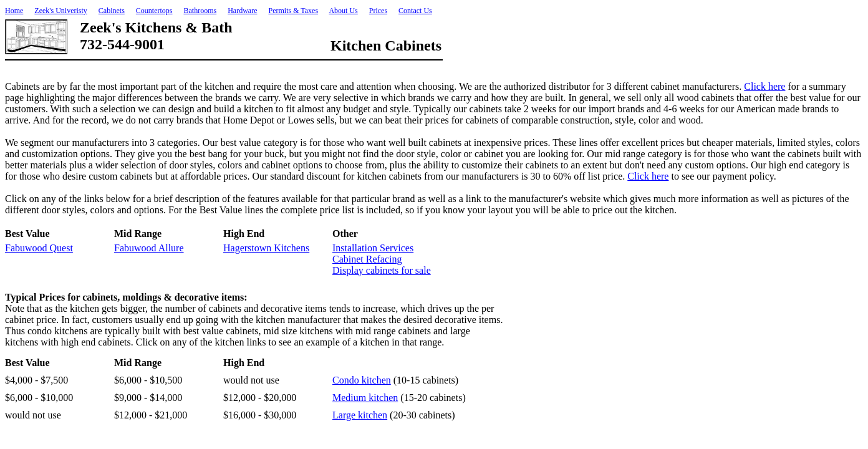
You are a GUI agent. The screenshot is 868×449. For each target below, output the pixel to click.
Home (14, 11)
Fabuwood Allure (149, 248)
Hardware (242, 11)
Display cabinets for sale (382, 270)
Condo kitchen (362, 380)
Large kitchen (360, 415)
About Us (343, 11)
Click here (764, 86)
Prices (378, 11)
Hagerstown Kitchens (266, 248)
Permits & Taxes (293, 11)
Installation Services (373, 248)
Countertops (154, 11)
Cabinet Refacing (367, 259)
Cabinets (112, 11)
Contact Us (415, 11)
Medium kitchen (365, 398)
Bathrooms (200, 11)
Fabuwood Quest (39, 248)
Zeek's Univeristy (60, 11)
